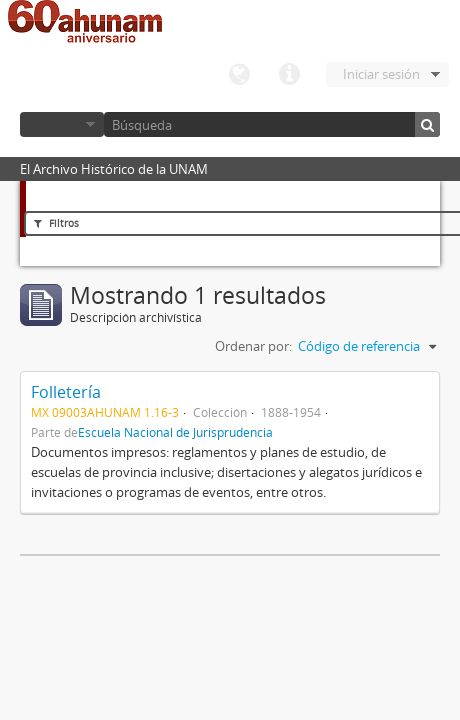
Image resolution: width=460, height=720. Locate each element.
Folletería (66, 392)
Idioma (239, 75)
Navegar (62, 124)
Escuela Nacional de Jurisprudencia (175, 432)
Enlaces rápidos (289, 75)
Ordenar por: (253, 346)
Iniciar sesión (381, 74)
